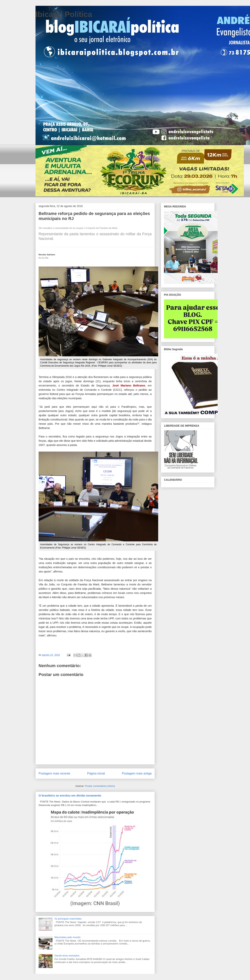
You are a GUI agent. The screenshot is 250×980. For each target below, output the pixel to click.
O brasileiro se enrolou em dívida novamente (70, 795)
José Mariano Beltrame (129, 385)
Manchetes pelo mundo (67, 937)
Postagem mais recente (54, 773)
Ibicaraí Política (64, 14)
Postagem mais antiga (137, 773)
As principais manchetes (68, 919)
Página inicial (96, 773)
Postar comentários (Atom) (100, 786)
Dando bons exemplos (67, 956)
